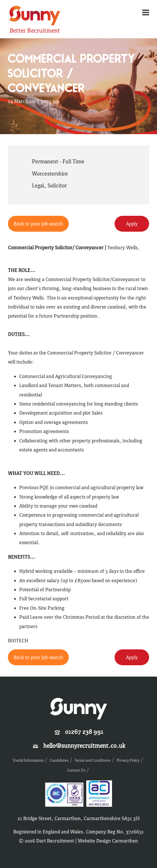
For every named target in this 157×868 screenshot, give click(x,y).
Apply (132, 224)
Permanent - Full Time (58, 161)
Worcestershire (50, 174)
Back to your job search (38, 224)
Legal (38, 185)
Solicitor (57, 185)
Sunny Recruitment (35, 16)
